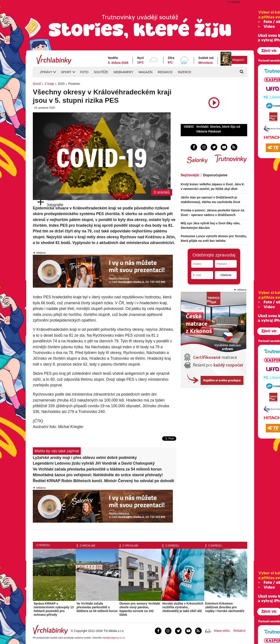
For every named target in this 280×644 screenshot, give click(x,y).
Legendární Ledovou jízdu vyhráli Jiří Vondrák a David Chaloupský (94, 463)
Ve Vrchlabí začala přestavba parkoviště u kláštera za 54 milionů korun (97, 469)
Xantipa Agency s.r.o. (114, 638)
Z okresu (43, 545)
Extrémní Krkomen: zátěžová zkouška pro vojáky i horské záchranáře (225, 607)
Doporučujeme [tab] (215, 175)
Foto (84, 72)
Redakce (165, 72)
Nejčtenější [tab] (190, 175)
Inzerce (185, 72)
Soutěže (101, 72)
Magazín (238, 60)
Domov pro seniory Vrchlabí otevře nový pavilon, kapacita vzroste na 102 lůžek (140, 609)
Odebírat (226, 275)
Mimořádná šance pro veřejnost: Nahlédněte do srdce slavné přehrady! (98, 475)
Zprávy (46, 72)
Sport (66, 72)
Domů (37, 84)
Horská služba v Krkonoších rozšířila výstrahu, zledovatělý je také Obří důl (183, 607)
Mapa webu (222, 631)
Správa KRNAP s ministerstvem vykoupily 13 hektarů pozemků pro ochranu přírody (54, 609)
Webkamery (123, 72)
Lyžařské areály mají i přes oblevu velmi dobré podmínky (85, 458)
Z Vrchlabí (87, 546)
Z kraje (49, 84)
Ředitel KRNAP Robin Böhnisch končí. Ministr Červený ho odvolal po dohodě (103, 481)
